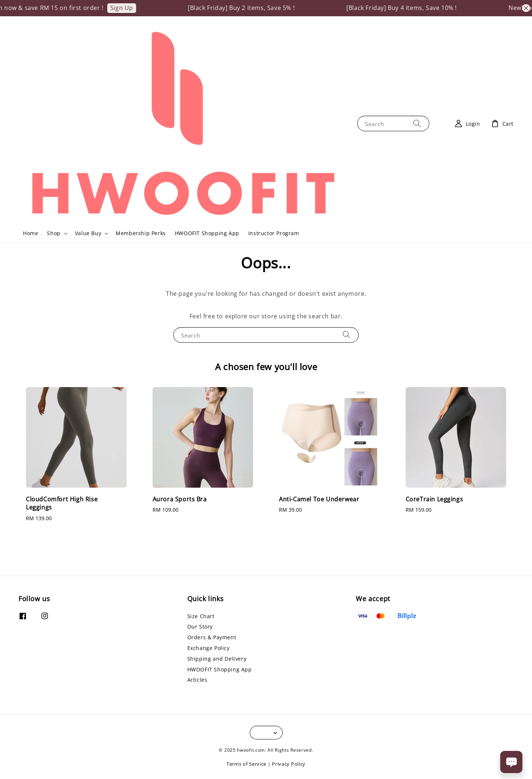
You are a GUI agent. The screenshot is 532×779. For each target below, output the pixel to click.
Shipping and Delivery (217, 659)
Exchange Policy (209, 648)
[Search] (417, 123)
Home (30, 233)
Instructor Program (274, 233)
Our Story (200, 626)
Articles (197, 680)
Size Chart (201, 616)
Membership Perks (141, 233)
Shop (54, 233)
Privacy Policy (289, 764)
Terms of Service (246, 764)
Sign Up (128, 8)
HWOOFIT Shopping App (207, 233)
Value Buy (88, 233)
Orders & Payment (212, 637)
